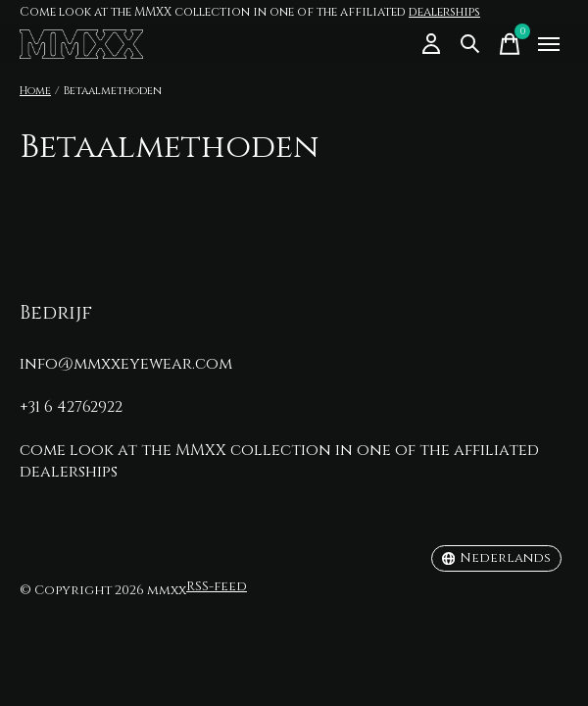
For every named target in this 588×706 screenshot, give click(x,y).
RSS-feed (217, 586)
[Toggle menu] (549, 44)
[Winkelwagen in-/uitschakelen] (510, 44)
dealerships (444, 12)
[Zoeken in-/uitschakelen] (470, 44)
